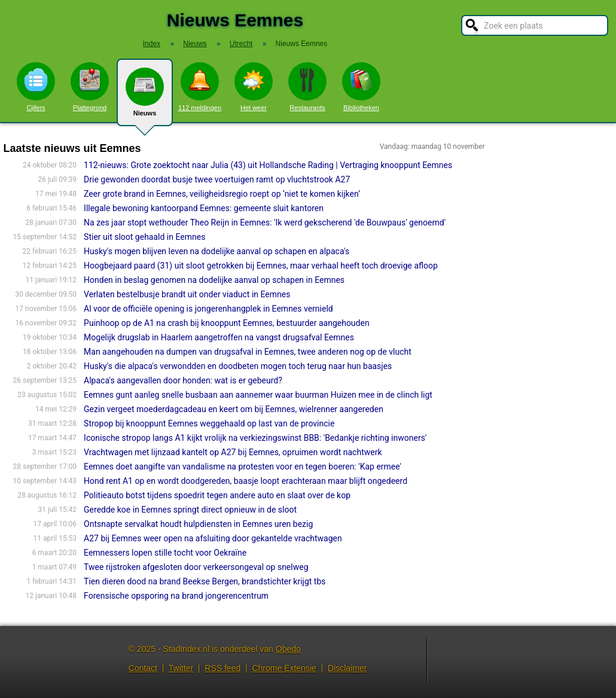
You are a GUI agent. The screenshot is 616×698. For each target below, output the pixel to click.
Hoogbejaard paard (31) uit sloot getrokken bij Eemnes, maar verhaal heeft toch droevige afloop (261, 266)
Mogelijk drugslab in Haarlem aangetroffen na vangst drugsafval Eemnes (219, 337)
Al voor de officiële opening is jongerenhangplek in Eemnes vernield (208, 309)
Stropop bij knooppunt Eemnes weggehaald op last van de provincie (209, 423)
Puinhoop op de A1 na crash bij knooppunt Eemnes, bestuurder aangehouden (227, 323)
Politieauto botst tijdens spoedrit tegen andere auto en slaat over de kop (217, 495)
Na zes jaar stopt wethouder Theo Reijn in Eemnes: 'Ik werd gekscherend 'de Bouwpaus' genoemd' (265, 222)
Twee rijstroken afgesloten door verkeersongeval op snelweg (196, 567)
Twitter (181, 668)
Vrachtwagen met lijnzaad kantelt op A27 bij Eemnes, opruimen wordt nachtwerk (233, 452)
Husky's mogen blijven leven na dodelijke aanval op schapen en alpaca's (216, 251)
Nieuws (145, 97)
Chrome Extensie (284, 668)
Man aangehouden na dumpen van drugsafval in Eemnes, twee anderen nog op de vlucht (248, 352)
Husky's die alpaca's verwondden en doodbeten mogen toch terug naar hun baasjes (238, 366)
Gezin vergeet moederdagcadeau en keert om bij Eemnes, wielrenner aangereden (234, 409)
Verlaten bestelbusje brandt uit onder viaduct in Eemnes (187, 294)
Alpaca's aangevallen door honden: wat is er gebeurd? (183, 380)
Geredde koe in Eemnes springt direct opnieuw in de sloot (190, 510)
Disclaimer (347, 668)
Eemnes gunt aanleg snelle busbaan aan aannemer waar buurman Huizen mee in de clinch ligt (258, 395)
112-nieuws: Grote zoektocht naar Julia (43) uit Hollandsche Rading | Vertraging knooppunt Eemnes (268, 165)
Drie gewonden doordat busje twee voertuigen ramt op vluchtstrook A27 (217, 179)
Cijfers (36, 87)
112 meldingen (200, 87)
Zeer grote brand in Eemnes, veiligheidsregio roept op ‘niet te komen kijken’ (222, 194)
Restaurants (307, 87)
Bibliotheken (361, 87)
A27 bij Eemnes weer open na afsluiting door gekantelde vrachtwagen (213, 538)
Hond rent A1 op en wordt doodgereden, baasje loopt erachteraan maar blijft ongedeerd (246, 481)
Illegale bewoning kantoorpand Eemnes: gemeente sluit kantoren (204, 208)
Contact (143, 668)
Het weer (254, 87)
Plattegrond (90, 87)
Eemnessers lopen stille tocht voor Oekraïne (165, 553)
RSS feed (222, 668)
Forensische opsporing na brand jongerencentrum (176, 596)
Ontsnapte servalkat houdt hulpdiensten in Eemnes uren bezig (198, 524)
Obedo (288, 649)
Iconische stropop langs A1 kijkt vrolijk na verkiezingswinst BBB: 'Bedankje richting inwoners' (255, 438)
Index (152, 44)
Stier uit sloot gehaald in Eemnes (144, 237)
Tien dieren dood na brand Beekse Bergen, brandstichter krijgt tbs (205, 581)
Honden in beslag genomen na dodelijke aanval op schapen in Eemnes (214, 280)
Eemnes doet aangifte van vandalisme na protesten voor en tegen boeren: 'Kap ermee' (243, 467)
